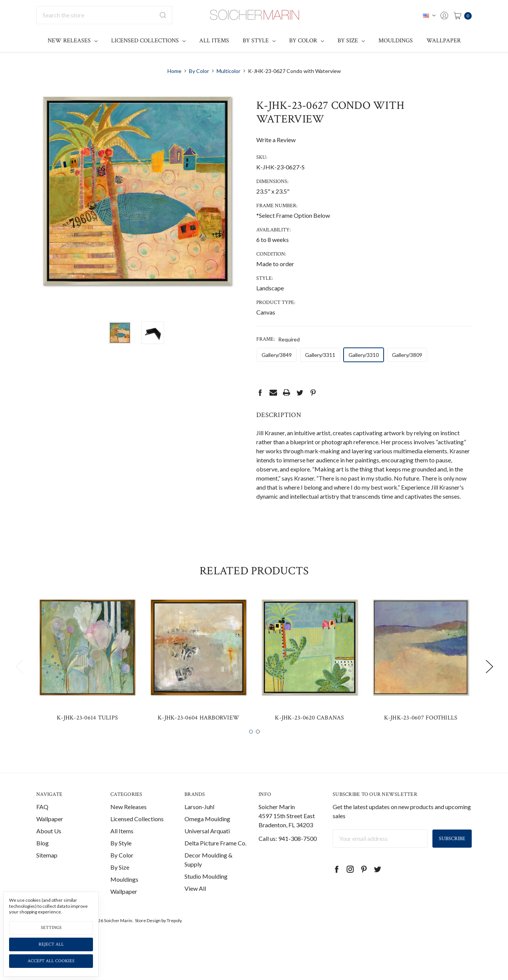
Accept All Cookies (51, 961)
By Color (307, 41)
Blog (43, 855)
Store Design (148, 933)
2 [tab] (258, 744)
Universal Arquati (207, 843)
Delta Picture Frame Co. (215, 855)
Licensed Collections (148, 41)
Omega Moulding (207, 831)
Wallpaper (444, 41)
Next (489, 679)
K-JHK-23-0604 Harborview (198, 730)
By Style (259, 41)
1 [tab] (251, 744)
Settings (51, 928)
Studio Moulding (206, 889)
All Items (214, 41)
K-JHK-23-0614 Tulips (87, 730)
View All (195, 901)
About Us (49, 843)
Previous (19, 679)
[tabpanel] (87, 674)
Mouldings (396, 41)
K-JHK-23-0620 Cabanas (309, 730)
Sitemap (47, 868)
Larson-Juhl (199, 819)
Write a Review (276, 140)
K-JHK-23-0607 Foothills (421, 730)
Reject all (51, 944)
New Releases (73, 41)
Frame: (278, 339)
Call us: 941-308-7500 (288, 851)
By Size (351, 41)
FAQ (42, 819)
